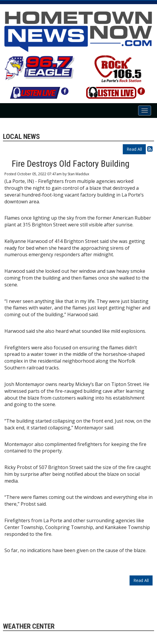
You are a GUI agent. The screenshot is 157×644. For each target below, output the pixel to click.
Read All (134, 149)
